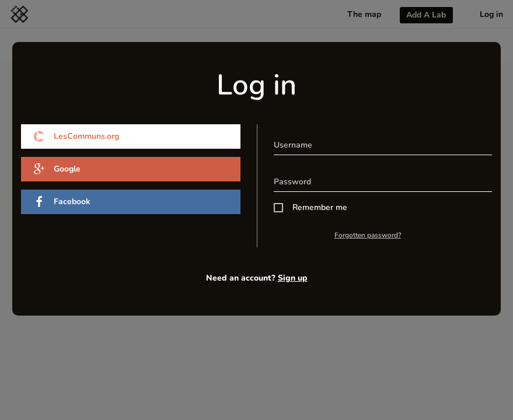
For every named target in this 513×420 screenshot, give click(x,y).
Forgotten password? (368, 235)
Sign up (293, 278)
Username (293, 145)
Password (292, 182)
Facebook (62, 202)
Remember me (320, 207)
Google (57, 169)
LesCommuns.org (76, 136)
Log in (299, 235)
